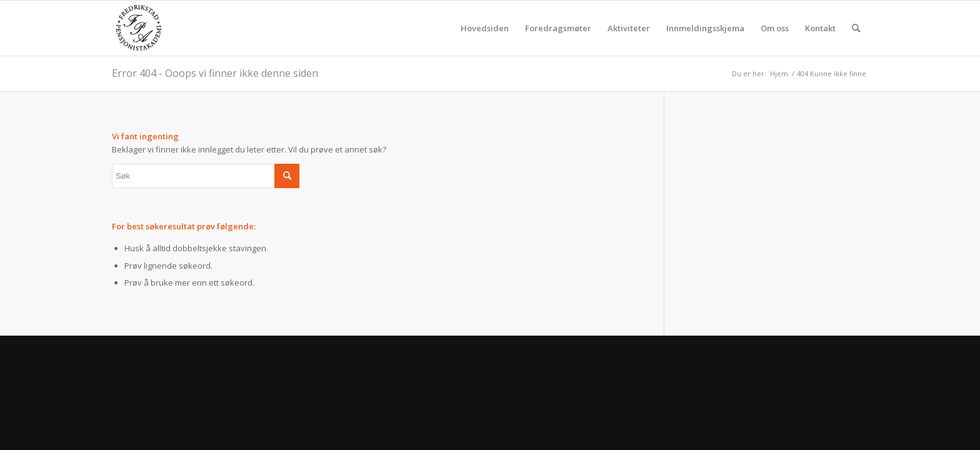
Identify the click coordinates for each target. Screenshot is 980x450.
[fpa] (138, 28)
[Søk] (856, 28)
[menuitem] (485, 28)
